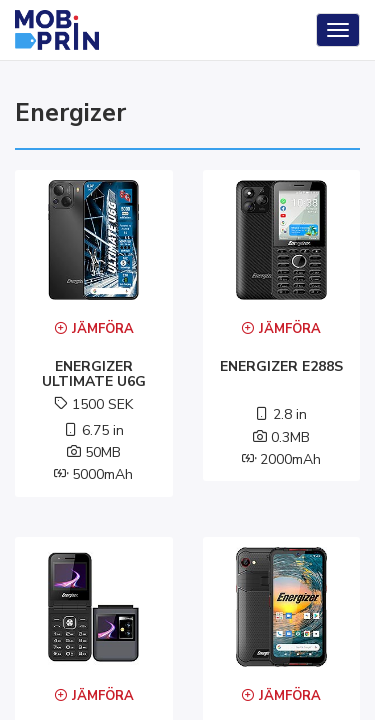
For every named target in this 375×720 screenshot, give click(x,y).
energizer (70, 113)
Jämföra (94, 329)
